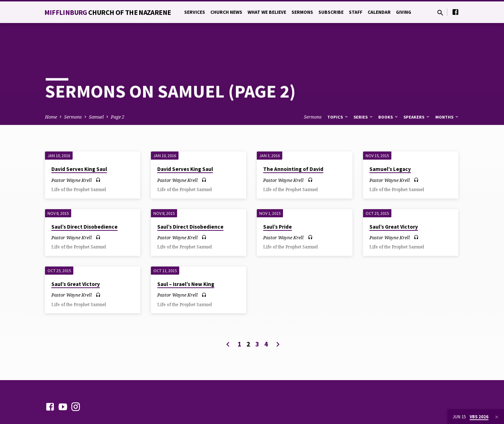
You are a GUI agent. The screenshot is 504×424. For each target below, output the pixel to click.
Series (364, 91)
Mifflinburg (108, 12)
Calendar (379, 12)
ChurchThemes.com (197, 401)
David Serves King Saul (79, 144)
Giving (404, 12)
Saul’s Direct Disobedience (84, 202)
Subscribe (331, 12)
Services (195, 12)
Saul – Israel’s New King (186, 259)
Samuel (96, 91)
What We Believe (267, 12)
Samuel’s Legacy (390, 144)
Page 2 (118, 91)
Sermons (302, 12)
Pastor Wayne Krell (72, 155)
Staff (356, 12)
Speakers (417, 91)
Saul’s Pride (278, 202)
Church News (226, 12)
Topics (338, 91)
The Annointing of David (293, 144)
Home (51, 91)
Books (389, 91)
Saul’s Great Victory (394, 202)
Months (447, 91)
